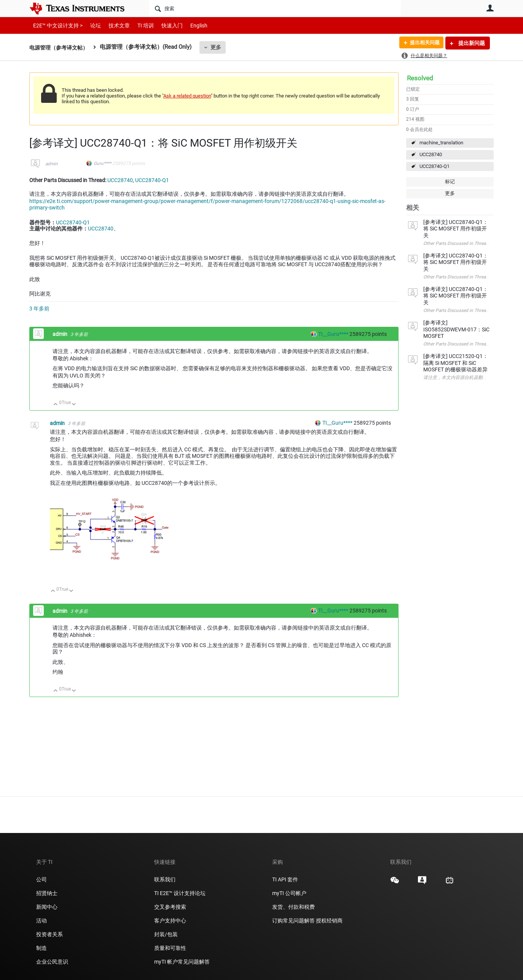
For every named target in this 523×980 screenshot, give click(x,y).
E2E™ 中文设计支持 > (56, 25)
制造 (41, 948)
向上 (56, 405)
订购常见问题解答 (293, 921)
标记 (450, 181)
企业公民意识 (52, 962)
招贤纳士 (47, 893)
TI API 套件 (285, 879)
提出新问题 (471, 43)
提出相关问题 (423, 43)
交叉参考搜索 (170, 907)
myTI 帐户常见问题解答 (182, 962)
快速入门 (164, 25)
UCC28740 (431, 154)
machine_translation (441, 143)
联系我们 (165, 879)
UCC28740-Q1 (435, 166)
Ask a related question (187, 96)
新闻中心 (47, 907)
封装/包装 (166, 934)
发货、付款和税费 (293, 907)
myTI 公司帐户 (289, 893)
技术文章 (114, 25)
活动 (41, 921)
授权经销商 (329, 921)
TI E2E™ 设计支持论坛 (180, 893)
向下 (74, 405)
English (190, 25)
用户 (490, 8)
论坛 (91, 25)
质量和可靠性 (171, 948)
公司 (41, 879)
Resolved (420, 78)
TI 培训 (139, 25)
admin (52, 164)
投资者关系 (49, 934)
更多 (220, 47)
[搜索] (275, 8)
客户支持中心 (170, 921)
